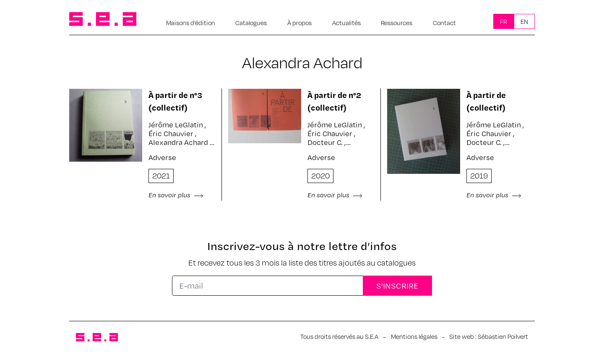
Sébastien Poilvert (503, 336)
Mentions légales (414, 336)
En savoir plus (176, 195)
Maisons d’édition (191, 23)
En (524, 21)
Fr (504, 21)
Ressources (397, 23)
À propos (299, 23)
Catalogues (251, 23)
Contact (444, 23)
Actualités (346, 23)
